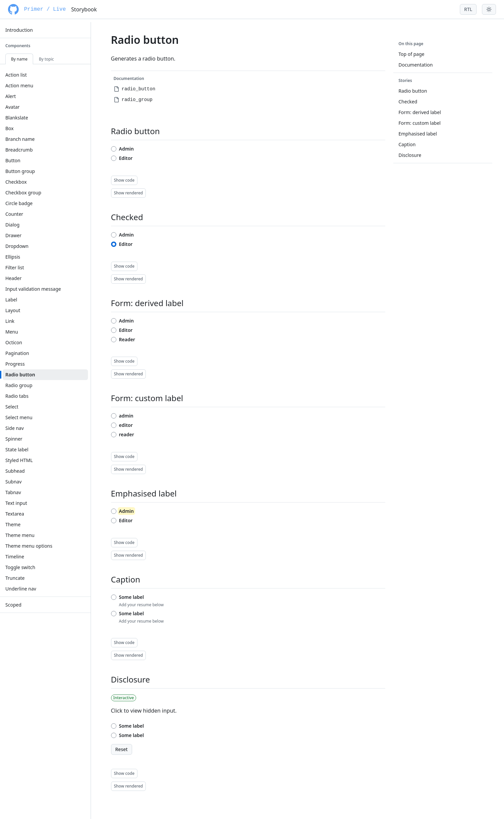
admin (126, 416)
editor (126, 425)
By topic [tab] (46, 59)
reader (127, 434)
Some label (132, 597)
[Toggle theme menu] (489, 9)
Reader (127, 339)
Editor (126, 158)
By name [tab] (19, 59)
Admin (127, 149)
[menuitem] (45, 30)
